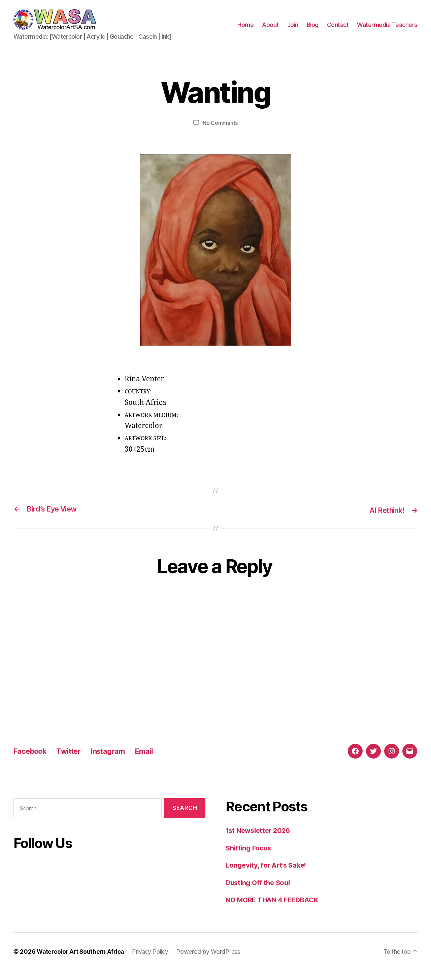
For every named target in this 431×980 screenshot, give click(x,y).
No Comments (220, 133)
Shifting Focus (250, 857)
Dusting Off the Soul (260, 892)
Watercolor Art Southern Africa (82, 961)
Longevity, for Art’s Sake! (268, 875)
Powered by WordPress (214, 961)
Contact (338, 30)
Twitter (75, 761)
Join (293, 30)
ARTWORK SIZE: (145, 449)
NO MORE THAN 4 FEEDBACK (275, 909)
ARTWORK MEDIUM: (151, 425)
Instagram (118, 761)
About (270, 30)
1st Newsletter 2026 (260, 840)
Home (245, 30)
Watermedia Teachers (387, 30)
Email (157, 761)
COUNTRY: (138, 402)
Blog (313, 30)
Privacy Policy (155, 961)
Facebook (32, 761)
